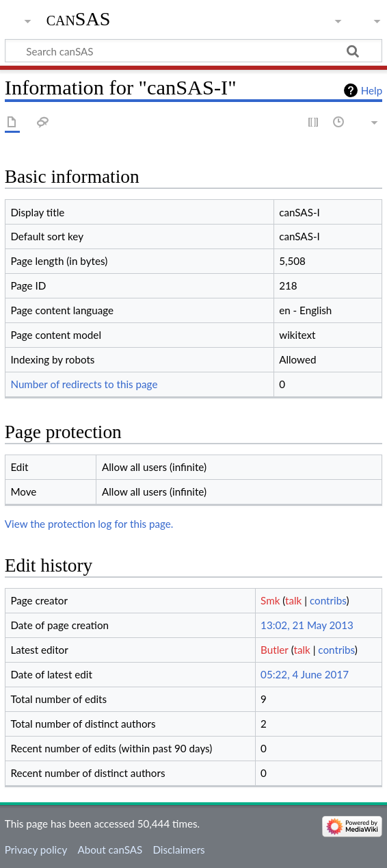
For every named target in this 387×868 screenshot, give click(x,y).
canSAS (79, 19)
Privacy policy (36, 850)
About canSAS (110, 850)
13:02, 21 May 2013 (307, 625)
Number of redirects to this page (84, 384)
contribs (328, 600)
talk (293, 600)
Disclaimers (178, 850)
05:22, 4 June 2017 (305, 674)
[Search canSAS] (193, 51)
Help (372, 90)
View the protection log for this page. (89, 524)
